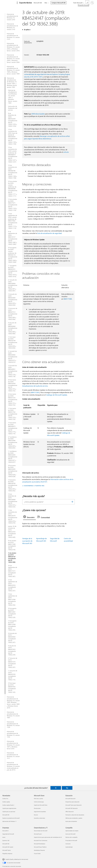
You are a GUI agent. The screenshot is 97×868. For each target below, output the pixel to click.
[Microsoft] (9, 3)
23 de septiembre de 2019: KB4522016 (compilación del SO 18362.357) (13, 585)
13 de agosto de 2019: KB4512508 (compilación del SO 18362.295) (12, 625)
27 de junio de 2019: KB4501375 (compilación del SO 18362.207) (13, 663)
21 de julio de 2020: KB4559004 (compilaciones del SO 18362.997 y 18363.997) (13, 285)
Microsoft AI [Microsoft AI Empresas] (5, 831)
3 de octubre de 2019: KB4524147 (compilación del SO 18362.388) (12, 558)
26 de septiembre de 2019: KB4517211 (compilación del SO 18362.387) (13, 571)
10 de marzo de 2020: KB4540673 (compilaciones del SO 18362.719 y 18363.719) (13, 428)
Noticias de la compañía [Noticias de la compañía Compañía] (71, 837)
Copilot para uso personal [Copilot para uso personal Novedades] (9, 812)
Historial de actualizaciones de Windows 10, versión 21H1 (13, 36)
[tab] (29, 517)
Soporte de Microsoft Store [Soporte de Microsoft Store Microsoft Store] (41, 805)
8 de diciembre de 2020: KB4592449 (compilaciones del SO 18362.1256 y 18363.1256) (13, 120)
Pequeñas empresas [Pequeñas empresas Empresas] (7, 853)
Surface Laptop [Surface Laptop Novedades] (6, 802)
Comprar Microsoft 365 (59, 3)
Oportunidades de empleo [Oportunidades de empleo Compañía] (72, 831)
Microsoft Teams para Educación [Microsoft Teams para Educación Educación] (74, 805)
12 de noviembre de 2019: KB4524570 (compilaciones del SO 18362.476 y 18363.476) (13, 517)
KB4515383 (35, 392)
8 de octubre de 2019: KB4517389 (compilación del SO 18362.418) (12, 545)
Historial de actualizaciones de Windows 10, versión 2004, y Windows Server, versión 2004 (13, 59)
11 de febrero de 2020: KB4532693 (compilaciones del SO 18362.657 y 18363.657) (13, 457)
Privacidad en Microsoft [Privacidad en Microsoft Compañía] (71, 840)
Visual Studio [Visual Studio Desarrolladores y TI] (37, 853)
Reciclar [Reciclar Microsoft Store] (36, 815)
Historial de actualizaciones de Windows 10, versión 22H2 (12, 17)
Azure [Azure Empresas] (4, 837)
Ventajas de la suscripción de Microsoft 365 (27, 541)
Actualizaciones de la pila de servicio (35, 386)
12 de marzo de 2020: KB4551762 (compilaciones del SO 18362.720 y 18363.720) (13, 414)
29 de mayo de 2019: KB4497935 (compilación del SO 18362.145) (12, 688)
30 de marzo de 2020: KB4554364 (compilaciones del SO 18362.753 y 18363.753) (13, 385)
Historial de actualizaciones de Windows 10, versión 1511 (13, 756)
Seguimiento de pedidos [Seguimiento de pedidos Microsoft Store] (40, 812)
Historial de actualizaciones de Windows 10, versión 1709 (13, 725)
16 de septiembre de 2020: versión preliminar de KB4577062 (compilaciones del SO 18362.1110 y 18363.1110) (13, 221)
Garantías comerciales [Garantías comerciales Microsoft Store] (40, 818)
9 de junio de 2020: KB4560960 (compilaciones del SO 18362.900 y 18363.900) (13, 328)
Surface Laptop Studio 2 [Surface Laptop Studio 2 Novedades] (8, 805)
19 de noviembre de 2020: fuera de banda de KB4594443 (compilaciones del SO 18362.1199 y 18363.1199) (13, 137)
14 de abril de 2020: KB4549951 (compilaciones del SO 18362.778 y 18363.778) (13, 371)
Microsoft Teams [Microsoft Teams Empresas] (7, 850)
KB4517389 (68, 299)
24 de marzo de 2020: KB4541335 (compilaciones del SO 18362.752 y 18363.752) (13, 399)
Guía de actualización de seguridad (49, 233)
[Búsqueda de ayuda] (87, 3)
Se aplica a (27, 30)
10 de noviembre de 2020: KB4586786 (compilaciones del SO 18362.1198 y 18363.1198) (13, 172)
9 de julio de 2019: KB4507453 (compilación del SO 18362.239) (12, 650)
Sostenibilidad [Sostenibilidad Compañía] (69, 847)
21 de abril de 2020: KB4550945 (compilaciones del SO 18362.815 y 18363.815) (13, 357)
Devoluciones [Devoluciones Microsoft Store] (37, 808)
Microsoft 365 (38, 3)
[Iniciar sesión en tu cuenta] (92, 3)
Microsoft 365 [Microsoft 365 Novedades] (6, 815)
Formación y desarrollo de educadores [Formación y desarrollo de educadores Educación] (75, 815)
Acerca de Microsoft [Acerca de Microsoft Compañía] (70, 834)
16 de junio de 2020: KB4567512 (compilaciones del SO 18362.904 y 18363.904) (13, 314)
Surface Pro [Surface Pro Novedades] (5, 799)
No (67, 788)
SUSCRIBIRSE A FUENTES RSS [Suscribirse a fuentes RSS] (34, 486)
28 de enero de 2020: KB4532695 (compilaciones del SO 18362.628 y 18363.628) (13, 471)
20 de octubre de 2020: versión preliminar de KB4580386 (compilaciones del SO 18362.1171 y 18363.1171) (13, 189)
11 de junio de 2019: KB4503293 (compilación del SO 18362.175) (13, 675)
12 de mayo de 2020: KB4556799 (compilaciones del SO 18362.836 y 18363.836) (13, 342)
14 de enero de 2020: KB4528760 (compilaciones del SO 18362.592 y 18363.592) (13, 485)
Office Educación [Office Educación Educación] (70, 812)
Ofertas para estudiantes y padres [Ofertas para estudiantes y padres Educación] (74, 818)
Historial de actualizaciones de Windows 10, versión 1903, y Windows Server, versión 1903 (12, 83)
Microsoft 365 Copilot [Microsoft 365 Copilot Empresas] (8, 847)
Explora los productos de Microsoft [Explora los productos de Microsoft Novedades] (11, 818)
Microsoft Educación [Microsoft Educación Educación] (70, 799)
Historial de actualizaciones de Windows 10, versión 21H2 (12, 27)
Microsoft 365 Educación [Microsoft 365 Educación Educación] (72, 808)
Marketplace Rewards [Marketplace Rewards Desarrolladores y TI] (39, 850)
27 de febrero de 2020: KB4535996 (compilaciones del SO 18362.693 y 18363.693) (13, 442)
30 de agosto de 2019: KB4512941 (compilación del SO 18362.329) (12, 613)
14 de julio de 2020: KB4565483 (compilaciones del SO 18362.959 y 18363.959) (13, 300)
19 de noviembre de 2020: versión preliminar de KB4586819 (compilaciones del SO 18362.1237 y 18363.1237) (13, 155)
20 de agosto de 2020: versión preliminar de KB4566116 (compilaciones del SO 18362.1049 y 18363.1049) (13, 255)
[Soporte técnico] (25, 3)
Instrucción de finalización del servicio (13, 108)
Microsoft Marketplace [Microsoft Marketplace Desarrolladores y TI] (40, 844)
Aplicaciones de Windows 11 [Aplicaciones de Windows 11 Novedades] (9, 821)
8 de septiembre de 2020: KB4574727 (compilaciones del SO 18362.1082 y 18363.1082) (13, 238)
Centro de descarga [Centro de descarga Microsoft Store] (39, 802)
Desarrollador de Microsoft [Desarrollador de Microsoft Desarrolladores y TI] (41, 831)
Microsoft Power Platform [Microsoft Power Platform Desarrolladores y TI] (40, 847)
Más (46, 3)
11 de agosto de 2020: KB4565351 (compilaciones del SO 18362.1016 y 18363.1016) (13, 271)
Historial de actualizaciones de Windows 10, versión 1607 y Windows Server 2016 (13, 745)
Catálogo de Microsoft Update (56, 395)
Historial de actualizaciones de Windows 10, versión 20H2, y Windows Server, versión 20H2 (13, 47)
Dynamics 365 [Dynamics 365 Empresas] (6, 840)
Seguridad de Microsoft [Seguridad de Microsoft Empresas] (8, 834)
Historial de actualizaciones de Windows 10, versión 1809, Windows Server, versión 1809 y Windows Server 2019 (13, 702)
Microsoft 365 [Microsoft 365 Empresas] (6, 844)
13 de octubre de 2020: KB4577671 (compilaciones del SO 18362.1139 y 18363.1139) (13, 205)
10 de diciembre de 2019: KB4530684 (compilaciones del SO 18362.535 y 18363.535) (13, 500)
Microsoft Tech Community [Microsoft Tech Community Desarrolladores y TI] (41, 840)
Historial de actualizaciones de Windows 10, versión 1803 (13, 715)
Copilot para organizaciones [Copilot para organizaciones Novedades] (9, 808)
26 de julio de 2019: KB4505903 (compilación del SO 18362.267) (12, 638)
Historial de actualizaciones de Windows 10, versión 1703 (13, 734)
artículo (66, 152)
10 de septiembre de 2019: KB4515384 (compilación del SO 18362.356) (13, 599)
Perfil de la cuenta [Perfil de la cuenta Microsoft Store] (38, 799)
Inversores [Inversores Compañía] (68, 844)
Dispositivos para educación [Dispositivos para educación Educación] (72, 802)
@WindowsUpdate (38, 114)
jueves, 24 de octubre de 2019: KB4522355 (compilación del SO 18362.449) (12, 532)
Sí (56, 788)
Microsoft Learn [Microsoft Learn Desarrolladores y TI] (38, 834)
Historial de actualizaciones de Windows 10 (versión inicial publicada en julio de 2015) (13, 766)
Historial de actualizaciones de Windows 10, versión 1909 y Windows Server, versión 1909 (13, 70)
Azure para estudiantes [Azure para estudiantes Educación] (71, 821)
